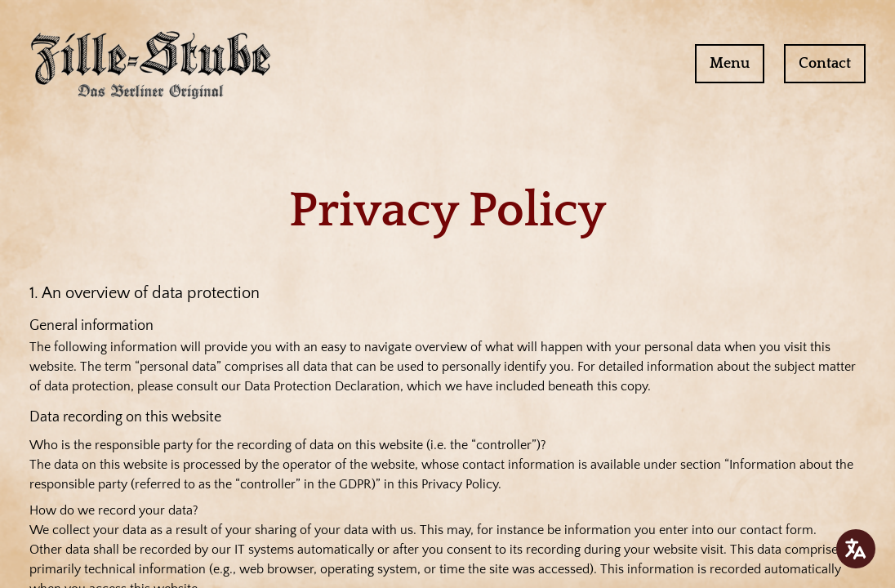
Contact (825, 64)
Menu (730, 64)
